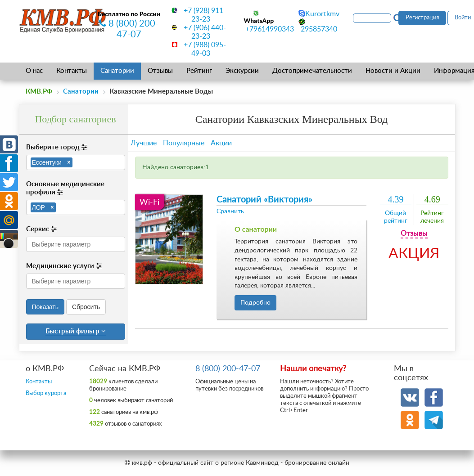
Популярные (184, 143)
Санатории (117, 71)
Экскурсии (242, 71)
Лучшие (144, 143)
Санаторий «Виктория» (264, 200)
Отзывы (160, 71)
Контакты (72, 71)
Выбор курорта (46, 393)
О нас (34, 71)
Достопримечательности (312, 71)
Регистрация (422, 18)
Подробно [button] (255, 303)
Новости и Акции (393, 71)
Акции (221, 143)
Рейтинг (199, 71)
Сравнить (230, 211)
